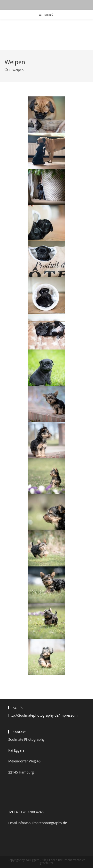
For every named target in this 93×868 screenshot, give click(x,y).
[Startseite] (6, 70)
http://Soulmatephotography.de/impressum (43, 715)
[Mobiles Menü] (46, 15)
